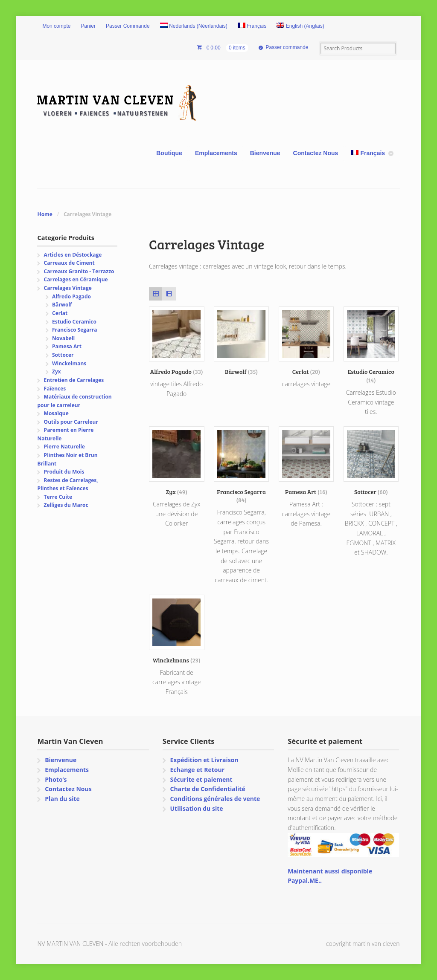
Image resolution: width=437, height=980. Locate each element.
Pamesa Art (67, 346)
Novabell (63, 338)
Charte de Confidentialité (207, 789)
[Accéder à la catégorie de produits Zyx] (177, 461)
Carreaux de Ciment (69, 263)
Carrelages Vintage (68, 288)
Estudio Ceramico (74, 322)
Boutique (169, 153)
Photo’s (56, 779)
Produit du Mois (64, 472)
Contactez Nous (316, 153)
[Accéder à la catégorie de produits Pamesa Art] (306, 461)
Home (45, 214)
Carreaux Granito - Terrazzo (79, 271)
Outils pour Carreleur (71, 422)
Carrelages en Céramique (76, 279)
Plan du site (62, 799)
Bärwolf (62, 305)
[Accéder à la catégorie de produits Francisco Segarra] (242, 465)
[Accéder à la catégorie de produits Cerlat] (306, 341)
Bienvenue (265, 153)
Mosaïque (56, 413)
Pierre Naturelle (64, 447)
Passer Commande (128, 26)
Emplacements (216, 153)
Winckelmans (69, 363)
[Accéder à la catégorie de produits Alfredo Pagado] (177, 341)
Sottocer (63, 355)
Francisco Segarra (74, 330)
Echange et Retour (197, 770)
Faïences (55, 389)
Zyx (57, 371)
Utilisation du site (196, 808)
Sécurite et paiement (201, 779)
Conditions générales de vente (215, 799)
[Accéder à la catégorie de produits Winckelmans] (177, 629)
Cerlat (60, 313)
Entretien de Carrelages (74, 380)
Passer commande (287, 47)
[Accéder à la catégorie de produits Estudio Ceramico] (371, 345)
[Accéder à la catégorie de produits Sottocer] (371, 461)
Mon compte (56, 26)
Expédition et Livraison (204, 760)
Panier (88, 26)
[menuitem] (194, 26)
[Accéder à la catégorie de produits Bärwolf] (242, 341)
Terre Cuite (58, 497)
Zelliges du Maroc (66, 505)
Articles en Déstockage (73, 255)
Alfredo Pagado (71, 296)
